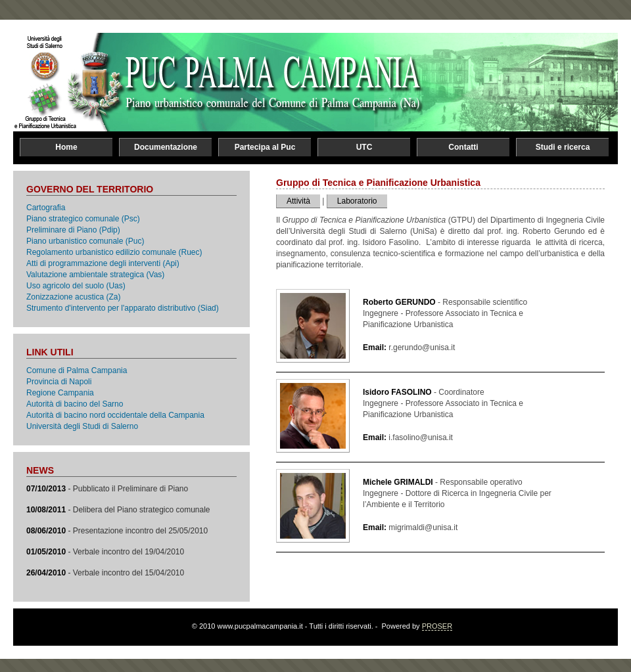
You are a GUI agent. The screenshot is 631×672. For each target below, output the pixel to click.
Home (66, 147)
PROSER (437, 626)
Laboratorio (357, 201)
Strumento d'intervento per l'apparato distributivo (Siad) (123, 308)
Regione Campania (60, 393)
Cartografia (46, 208)
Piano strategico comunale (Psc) (83, 219)
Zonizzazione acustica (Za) (73, 297)
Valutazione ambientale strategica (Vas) (95, 275)
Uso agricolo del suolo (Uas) (76, 286)
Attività (298, 201)
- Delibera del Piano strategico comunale (118, 510)
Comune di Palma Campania (77, 370)
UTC (364, 147)
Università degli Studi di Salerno (82, 426)
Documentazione (166, 147)
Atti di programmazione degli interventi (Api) (103, 263)
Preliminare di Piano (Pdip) (73, 230)
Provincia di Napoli (59, 382)
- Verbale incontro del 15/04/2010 (105, 573)
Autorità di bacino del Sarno (75, 404)
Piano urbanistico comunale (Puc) (85, 241)
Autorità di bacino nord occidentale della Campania (115, 415)
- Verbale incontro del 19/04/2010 (105, 552)
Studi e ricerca (563, 147)
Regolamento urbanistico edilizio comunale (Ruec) (114, 252)
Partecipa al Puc (265, 147)
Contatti (463, 147)
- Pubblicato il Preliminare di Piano (107, 489)
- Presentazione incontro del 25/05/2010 (117, 531)
